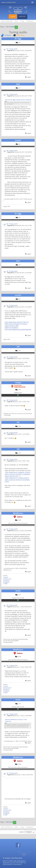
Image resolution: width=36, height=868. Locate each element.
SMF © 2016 (13, 861)
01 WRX (5, 583)
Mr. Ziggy (18, 39)
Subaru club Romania (8, 2)
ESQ (4, 864)
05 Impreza (6, 580)
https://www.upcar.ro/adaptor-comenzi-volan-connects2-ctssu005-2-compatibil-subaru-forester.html (18, 474)
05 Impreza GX (7, 579)
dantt (18, 84)
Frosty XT (6, 577)
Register (22, 16)
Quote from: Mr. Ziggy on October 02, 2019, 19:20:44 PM (18, 100)
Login (13, 16)
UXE (18, 347)
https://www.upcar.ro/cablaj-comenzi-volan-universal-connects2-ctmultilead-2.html (17, 480)
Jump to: (22, 832)
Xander (18, 591)
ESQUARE (10, 864)
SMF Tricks (23, 863)
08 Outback (6, 582)
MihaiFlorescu (18, 513)
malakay (18, 383)
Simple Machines (21, 861)
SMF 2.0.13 (6, 861)
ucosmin (18, 140)
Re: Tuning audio (12, 49)
